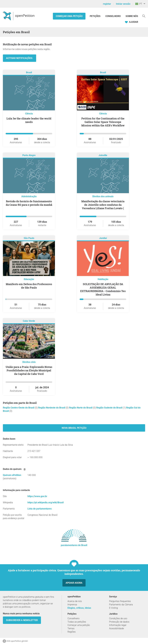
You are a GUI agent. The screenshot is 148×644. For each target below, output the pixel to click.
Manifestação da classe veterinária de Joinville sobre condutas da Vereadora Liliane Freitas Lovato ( (103, 205)
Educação (29, 279)
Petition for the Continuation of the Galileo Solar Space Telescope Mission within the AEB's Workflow (103, 122)
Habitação (103, 279)
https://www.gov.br (37, 496)
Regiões (72, 632)
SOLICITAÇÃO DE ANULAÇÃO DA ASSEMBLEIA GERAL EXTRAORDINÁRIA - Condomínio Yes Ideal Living (103, 289)
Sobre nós (132, 16)
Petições (95, 16)
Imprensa (72, 605)
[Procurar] (144, 16)
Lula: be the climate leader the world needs (29, 120)
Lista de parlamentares (40, 509)
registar (107, 4)
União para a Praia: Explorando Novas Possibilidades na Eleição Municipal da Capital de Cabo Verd (29, 370)
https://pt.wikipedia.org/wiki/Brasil (46, 502)
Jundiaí (103, 238)
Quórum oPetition (12, 475)
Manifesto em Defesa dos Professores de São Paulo (29, 286)
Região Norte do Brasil (81, 408)
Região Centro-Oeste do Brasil (19, 408)
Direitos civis (29, 362)
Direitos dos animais (103, 196)
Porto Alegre (29, 155)
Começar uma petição (69, 16)
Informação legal (118, 625)
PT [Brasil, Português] (139, 4)
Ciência (29, 114)
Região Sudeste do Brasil (110, 408)
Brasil (29, 72)
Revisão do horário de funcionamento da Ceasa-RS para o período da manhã (29, 203)
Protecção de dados (119, 622)
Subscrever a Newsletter (22, 620)
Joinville (103, 155)
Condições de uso (118, 618)
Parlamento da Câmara (121, 605)
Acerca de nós (75, 601)
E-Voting (113, 608)
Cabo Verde (29, 321)
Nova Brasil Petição (74, 428)
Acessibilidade (116, 628)
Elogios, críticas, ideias (79, 608)
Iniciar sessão (123, 4)
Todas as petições (77, 622)
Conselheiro (113, 16)
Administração (29, 196)
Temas (71, 628)
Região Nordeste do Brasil (52, 408)
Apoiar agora (74, 583)
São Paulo (29, 238)
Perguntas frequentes (120, 601)
